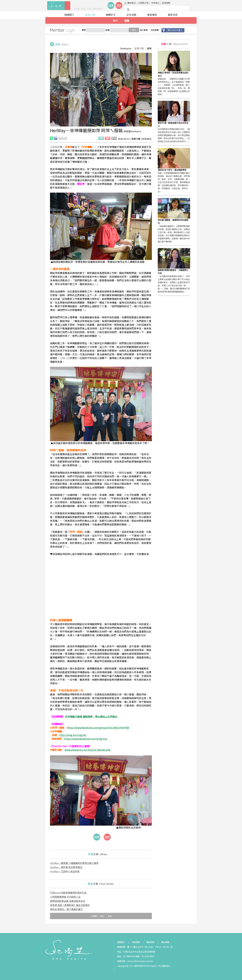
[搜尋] (156, 10)
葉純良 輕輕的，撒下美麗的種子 (66, 909)
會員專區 (152, 15)
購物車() (131, 3)
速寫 (127, 20)
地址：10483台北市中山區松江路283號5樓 (136, 952)
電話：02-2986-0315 (126, 956)
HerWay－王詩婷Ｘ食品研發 (65, 871)
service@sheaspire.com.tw (140, 961)
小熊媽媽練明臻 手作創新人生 (65, 897)
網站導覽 (165, 942)
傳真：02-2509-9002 (145, 956)
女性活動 (131, 15)
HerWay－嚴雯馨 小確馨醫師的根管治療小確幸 (74, 863)
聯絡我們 (150, 942)
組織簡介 (69, 15)
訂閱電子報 (143, 3)
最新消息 (173, 15)
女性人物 (90, 15)
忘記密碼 (155, 30)
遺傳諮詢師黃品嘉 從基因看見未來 (68, 901)
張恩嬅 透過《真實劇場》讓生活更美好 (70, 905)
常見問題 (136, 942)
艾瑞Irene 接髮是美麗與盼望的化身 (68, 893)
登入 (134, 30)
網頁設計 (166, 966)
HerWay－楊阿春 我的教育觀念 (66, 867)
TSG (160, 966)
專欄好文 (111, 15)
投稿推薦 (166, 3)
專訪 (115, 20)
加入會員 (144, 30)
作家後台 (155, 3)
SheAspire (126, 48)
